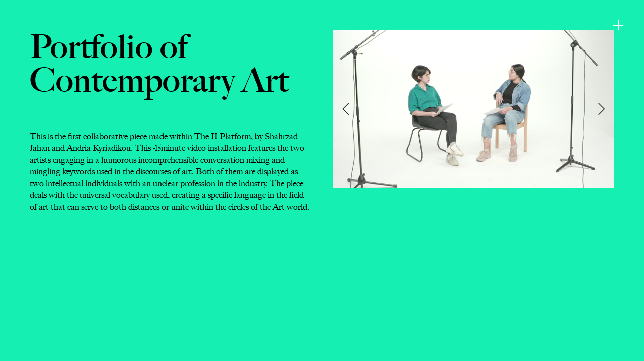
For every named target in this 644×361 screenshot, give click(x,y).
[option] (473, 109)
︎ (618, 25)
